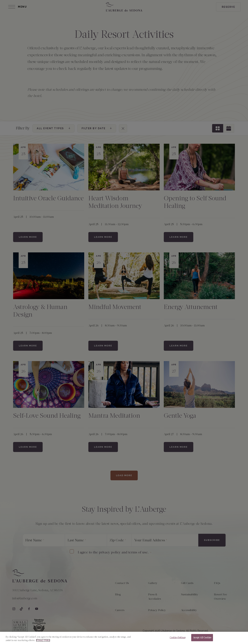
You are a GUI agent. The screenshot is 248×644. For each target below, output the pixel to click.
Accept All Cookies (202, 639)
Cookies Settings (178, 639)
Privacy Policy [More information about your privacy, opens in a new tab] (43, 642)
